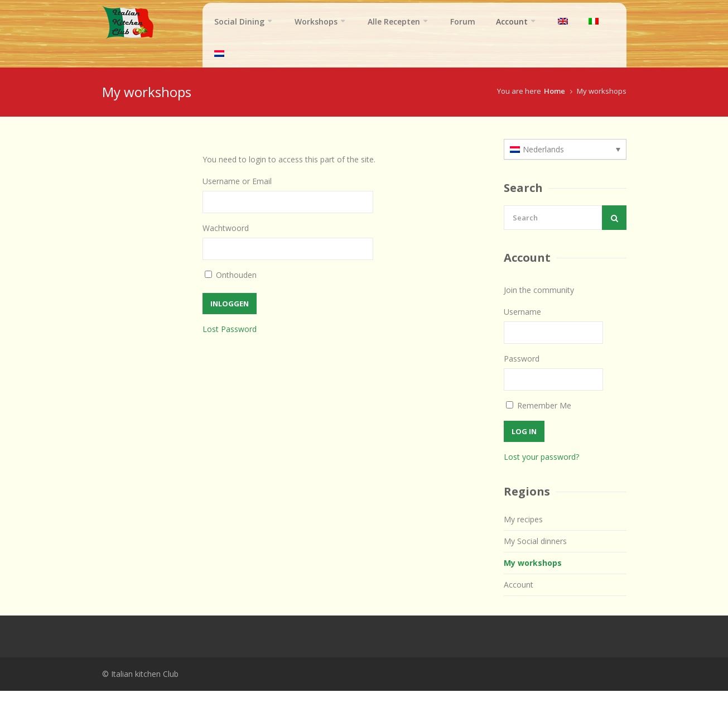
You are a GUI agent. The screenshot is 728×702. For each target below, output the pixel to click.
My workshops (533, 574)
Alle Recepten (394, 21)
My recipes (523, 531)
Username (522, 323)
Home (555, 102)
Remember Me (539, 417)
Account (512, 21)
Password (522, 370)
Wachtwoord (226, 239)
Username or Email (237, 192)
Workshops (316, 21)
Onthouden (236, 286)
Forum (463, 21)
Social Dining (239, 21)
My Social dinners (535, 552)
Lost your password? (541, 468)
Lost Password (230, 340)
